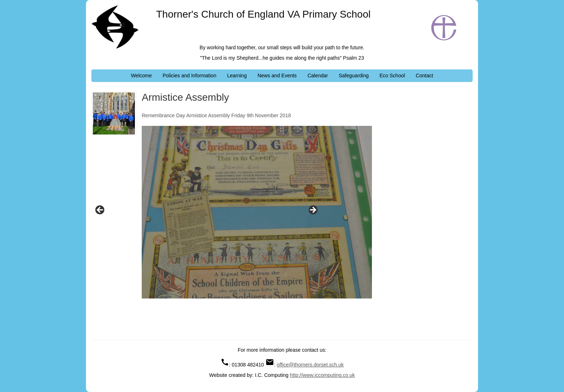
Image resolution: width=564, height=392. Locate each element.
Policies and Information (189, 76)
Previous (100, 210)
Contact (424, 76)
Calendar (318, 76)
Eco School (392, 76)
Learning (237, 76)
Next (313, 210)
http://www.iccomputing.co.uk (322, 375)
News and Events (277, 76)
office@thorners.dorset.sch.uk (310, 365)
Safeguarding (354, 76)
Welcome (141, 76)
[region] (206, 212)
